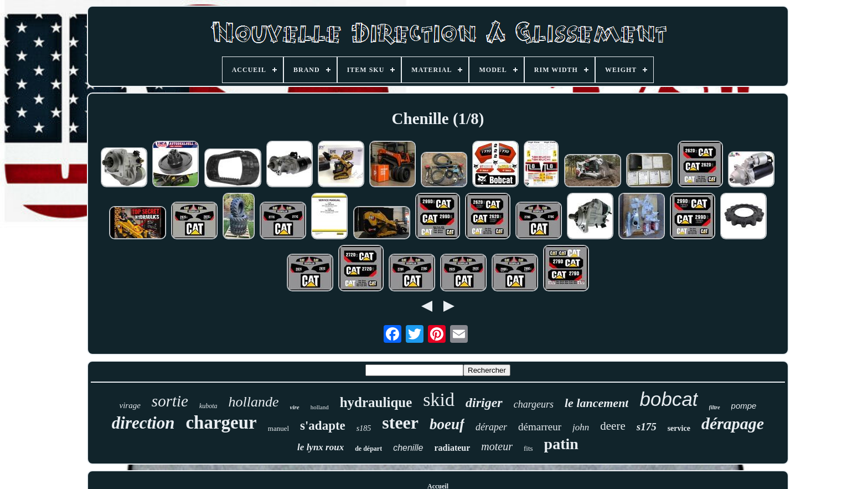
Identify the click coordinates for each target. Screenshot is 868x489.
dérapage (733, 423)
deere (613, 426)
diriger (484, 403)
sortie (170, 401)
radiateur (452, 448)
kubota (208, 406)
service (679, 428)
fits (528, 448)
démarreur (540, 427)
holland (320, 407)
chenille (408, 448)
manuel (278, 428)
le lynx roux (321, 447)
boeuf (447, 424)
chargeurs (534, 404)
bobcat (668, 399)
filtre (715, 407)
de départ (368, 449)
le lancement (596, 403)
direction (143, 423)
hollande (254, 402)
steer (400, 423)
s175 (647, 427)
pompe (744, 406)
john (581, 427)
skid (439, 400)
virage (130, 405)
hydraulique (376, 402)
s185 (364, 428)
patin (561, 444)
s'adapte (323, 426)
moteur (497, 446)
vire (295, 407)
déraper (491, 427)
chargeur (221, 423)
